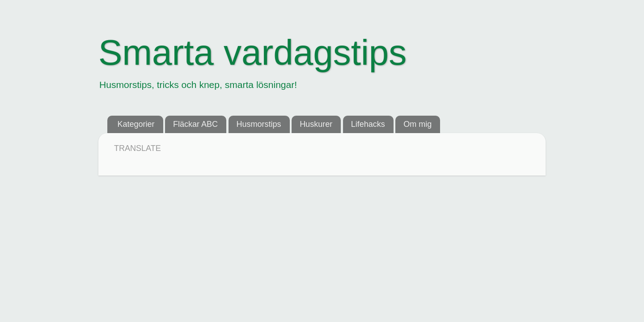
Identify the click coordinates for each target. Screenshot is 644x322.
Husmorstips (259, 124)
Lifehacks (368, 124)
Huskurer (316, 124)
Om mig (417, 124)
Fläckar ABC (195, 124)
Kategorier (136, 124)
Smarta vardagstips (252, 52)
